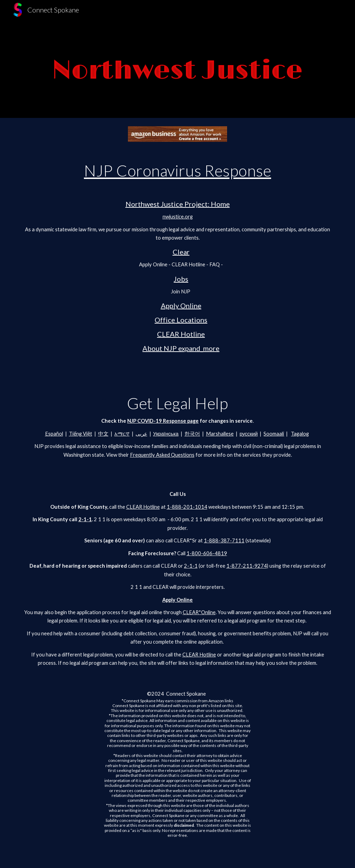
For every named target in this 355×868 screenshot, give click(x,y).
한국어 (192, 434)
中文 (103, 434)
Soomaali (274, 434)
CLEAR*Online (199, 612)
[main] (178, 257)
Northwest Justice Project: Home (178, 204)
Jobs (181, 279)
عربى (141, 434)
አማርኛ (122, 434)
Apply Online (181, 306)
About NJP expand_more (181, 348)
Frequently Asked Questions (162, 455)
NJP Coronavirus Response (177, 170)
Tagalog (300, 434)
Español (54, 434)
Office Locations (181, 320)
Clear (181, 252)
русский (249, 434)
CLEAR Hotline (181, 334)
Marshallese (220, 434)
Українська (166, 434)
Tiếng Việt (81, 434)
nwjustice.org (178, 217)
